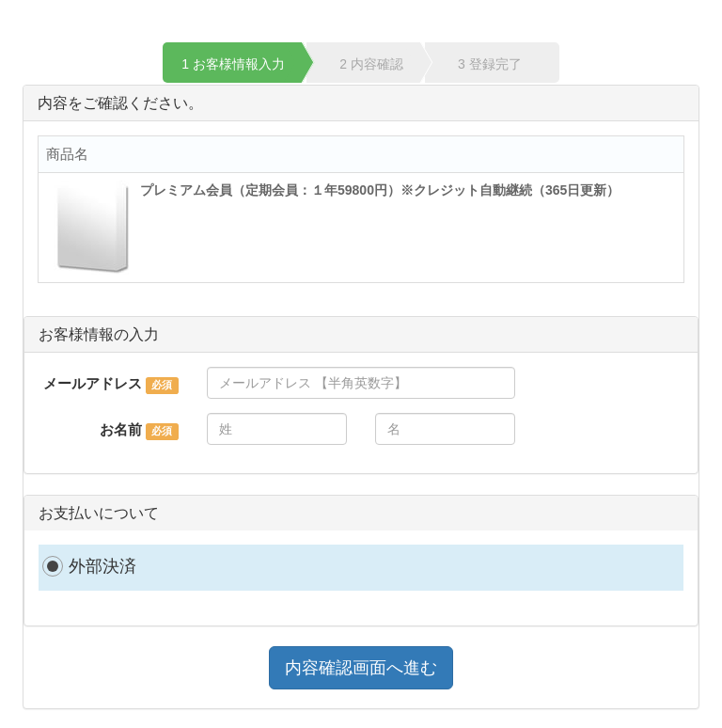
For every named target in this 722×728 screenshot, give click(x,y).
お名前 (121, 429)
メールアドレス (93, 383)
